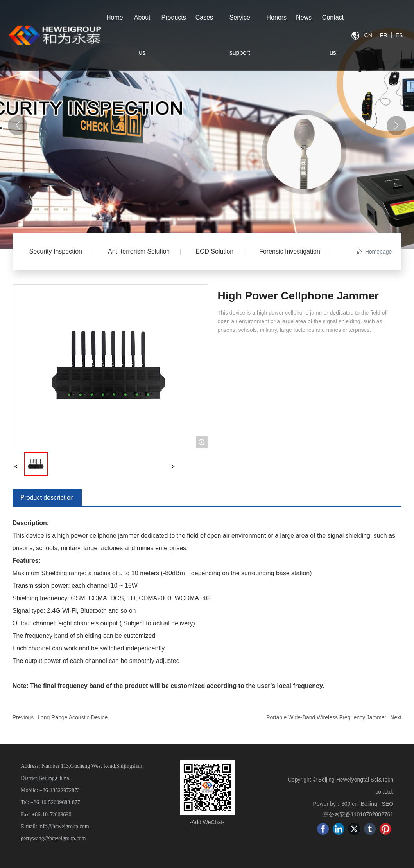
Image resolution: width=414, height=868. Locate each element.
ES (399, 35)
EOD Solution (214, 251)
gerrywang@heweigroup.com (53, 838)
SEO (387, 804)
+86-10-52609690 (51, 815)
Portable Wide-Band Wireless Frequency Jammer (326, 717)
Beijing (369, 804)
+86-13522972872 (60, 790)
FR (384, 35)
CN (368, 35)
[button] (396, 126)
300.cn (349, 804)
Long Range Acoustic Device (73, 717)
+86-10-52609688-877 (55, 802)
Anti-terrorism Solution (139, 251)
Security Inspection (56, 251)
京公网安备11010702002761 (358, 814)
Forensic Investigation (290, 251)
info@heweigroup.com (64, 826)
